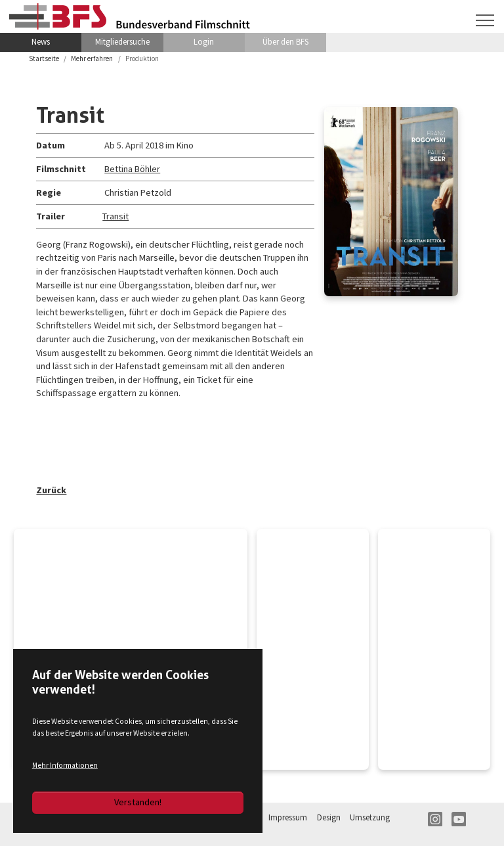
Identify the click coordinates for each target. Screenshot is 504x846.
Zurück (51, 490)
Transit (115, 216)
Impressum (288, 817)
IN (435, 819)
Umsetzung (370, 817)
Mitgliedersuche (122, 42)
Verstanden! (138, 802)
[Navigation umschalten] (485, 20)
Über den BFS (285, 42)
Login (204, 42)
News (41, 42)
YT (459, 819)
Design (329, 817)
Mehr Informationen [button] (65, 765)
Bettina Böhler (132, 169)
